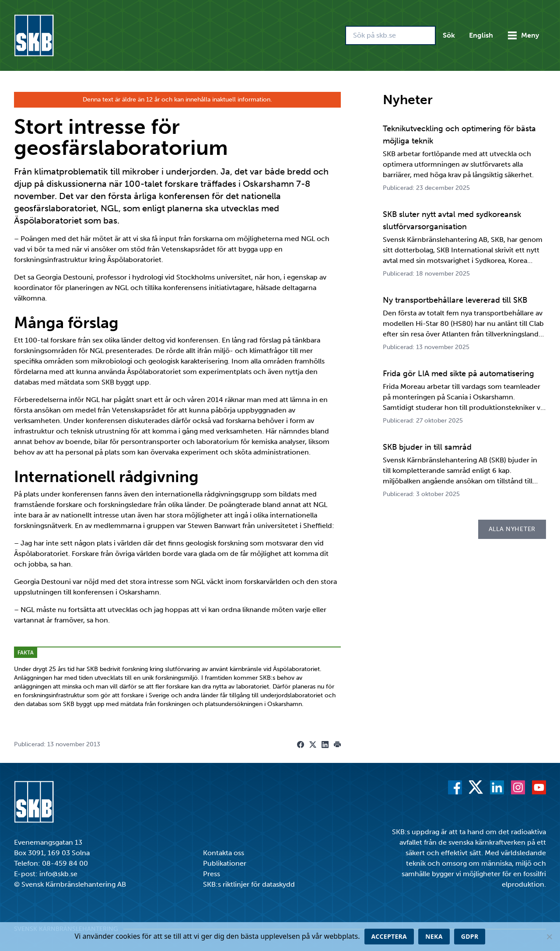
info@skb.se (58, 874)
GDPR (470, 936)
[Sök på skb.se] (390, 35)
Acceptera (389, 936)
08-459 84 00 (65, 863)
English (481, 35)
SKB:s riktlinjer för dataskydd (249, 884)
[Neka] (549, 937)
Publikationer (225, 863)
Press (212, 874)
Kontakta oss (224, 853)
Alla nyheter (512, 529)
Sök (449, 35)
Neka (434, 936)
